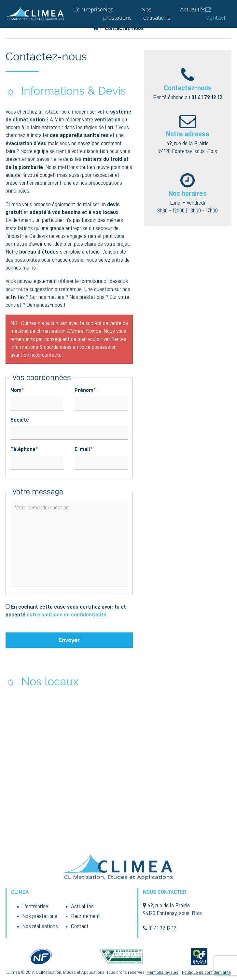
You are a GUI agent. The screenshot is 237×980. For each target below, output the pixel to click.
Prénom (84, 390)
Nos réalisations (40, 926)
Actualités (193, 9)
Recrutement (85, 916)
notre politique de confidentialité (67, 615)
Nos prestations (40, 916)
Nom (16, 390)
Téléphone (23, 449)
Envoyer (69, 640)
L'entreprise (88, 9)
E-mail (82, 449)
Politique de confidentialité (206, 972)
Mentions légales (162, 972)
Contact (80, 926)
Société (20, 420)
